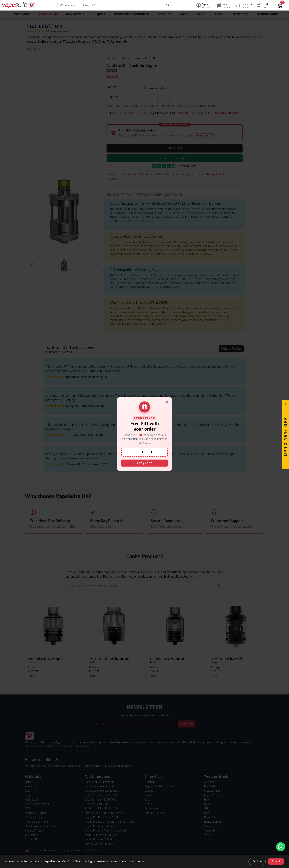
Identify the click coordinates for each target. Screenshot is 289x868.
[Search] (111, 5)
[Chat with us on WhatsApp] (281, 847)
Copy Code (144, 463)
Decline (257, 861)
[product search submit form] (168, 5)
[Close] (167, 402)
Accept (276, 861)
